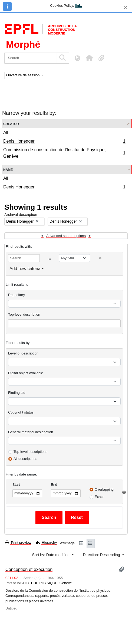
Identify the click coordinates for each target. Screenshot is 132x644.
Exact (99, 497)
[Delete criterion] (100, 258)
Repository (16, 295)
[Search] (30, 58)
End (54, 485)
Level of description (23, 353)
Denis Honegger (64, 142)
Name (8, 169)
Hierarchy (46, 543)
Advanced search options (66, 236)
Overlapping (104, 489)
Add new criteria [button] (25, 269)
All (6, 132)
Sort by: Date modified (51, 555)
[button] (89, 58)
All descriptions (25, 459)
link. (78, 6)
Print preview (18, 543)
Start (16, 485)
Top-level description (24, 314)
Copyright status (21, 412)
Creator (11, 124)
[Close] (126, 7)
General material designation (31, 432)
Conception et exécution (29, 569)
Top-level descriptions (30, 452)
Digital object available (26, 373)
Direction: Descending (102, 555)
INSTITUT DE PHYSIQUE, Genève (44, 583)
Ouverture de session (23, 75)
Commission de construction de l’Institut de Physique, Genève (64, 153)
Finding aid (17, 393)
